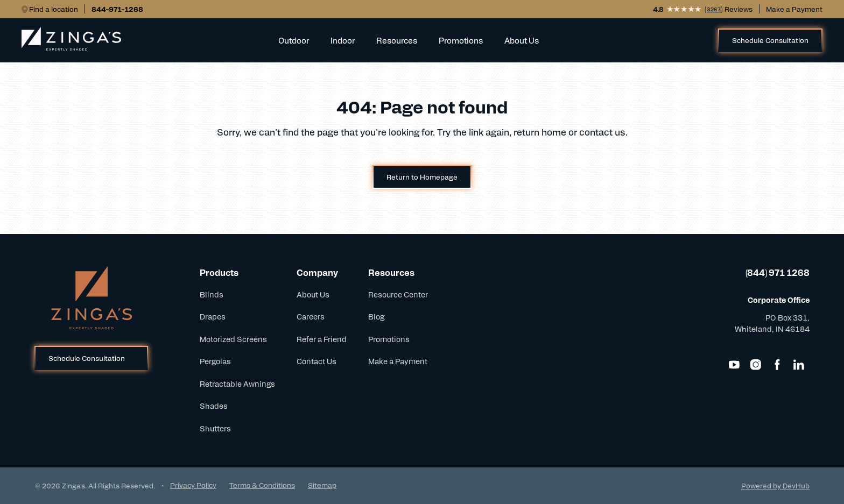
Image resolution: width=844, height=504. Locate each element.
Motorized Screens (233, 339)
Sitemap (322, 485)
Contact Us (316, 361)
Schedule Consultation (770, 40)
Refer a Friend (322, 339)
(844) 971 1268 (778, 272)
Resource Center (398, 294)
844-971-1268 (117, 9)
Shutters (215, 428)
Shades (214, 406)
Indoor (343, 40)
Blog (376, 316)
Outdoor (294, 40)
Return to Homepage (422, 177)
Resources (397, 40)
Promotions (461, 40)
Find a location (54, 9)
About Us (522, 40)
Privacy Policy (193, 485)
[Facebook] (777, 365)
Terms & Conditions (262, 485)
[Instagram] (756, 365)
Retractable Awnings (237, 384)
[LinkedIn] (799, 365)
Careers (311, 316)
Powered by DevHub (775, 485)
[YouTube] (734, 365)
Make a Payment (794, 9)
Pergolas (215, 361)
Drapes (213, 316)
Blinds (212, 294)
